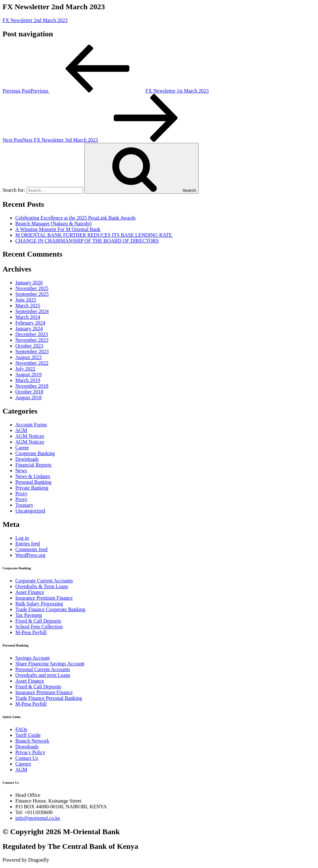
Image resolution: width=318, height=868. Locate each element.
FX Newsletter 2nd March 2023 (35, 20)
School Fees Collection (39, 627)
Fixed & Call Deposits (38, 621)
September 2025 (32, 294)
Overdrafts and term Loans (43, 675)
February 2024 (30, 323)
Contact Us (27, 758)
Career (22, 448)
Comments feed (31, 549)
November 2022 (32, 363)
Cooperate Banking (35, 453)
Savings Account (33, 658)
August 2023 (28, 357)
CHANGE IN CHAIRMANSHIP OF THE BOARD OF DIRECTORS (87, 241)
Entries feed (28, 544)
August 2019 (28, 374)
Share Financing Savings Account (50, 664)
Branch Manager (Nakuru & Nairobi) (53, 224)
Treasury (24, 505)
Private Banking (32, 488)
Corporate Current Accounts (44, 581)
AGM (21, 430)
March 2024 (28, 317)
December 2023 (32, 334)
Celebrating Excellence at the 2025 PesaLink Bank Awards (76, 218)
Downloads (27, 459)
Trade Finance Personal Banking (49, 698)
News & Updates (33, 476)
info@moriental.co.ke (38, 818)
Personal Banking (33, 482)
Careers (23, 764)
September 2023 (32, 352)
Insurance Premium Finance (44, 598)
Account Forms (31, 425)
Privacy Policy (30, 752)
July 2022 (25, 369)
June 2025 (26, 300)
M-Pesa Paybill (31, 632)
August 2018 (28, 397)
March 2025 (28, 306)
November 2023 (32, 340)
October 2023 (29, 346)
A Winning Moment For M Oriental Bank (58, 229)
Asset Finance (30, 592)
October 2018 (29, 392)
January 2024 (29, 329)
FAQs (21, 729)
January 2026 (29, 283)
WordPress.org (30, 555)
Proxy (21, 494)
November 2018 (32, 386)
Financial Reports (33, 465)
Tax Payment (29, 615)
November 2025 (32, 288)
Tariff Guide (28, 735)
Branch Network (32, 741)
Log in (22, 538)
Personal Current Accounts (43, 669)
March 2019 (28, 380)
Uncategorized (30, 511)
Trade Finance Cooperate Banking (50, 609)
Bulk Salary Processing (39, 604)
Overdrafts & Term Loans (42, 586)
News (21, 471)
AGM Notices (30, 436)
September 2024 (32, 311)
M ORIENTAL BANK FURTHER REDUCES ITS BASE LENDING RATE (94, 235)
